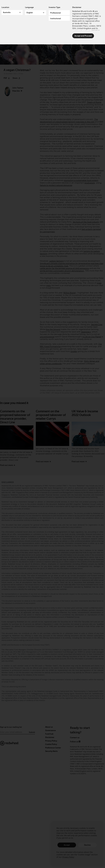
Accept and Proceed (83, 36)
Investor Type (54, 7)
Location (5, 7)
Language (29, 7)
